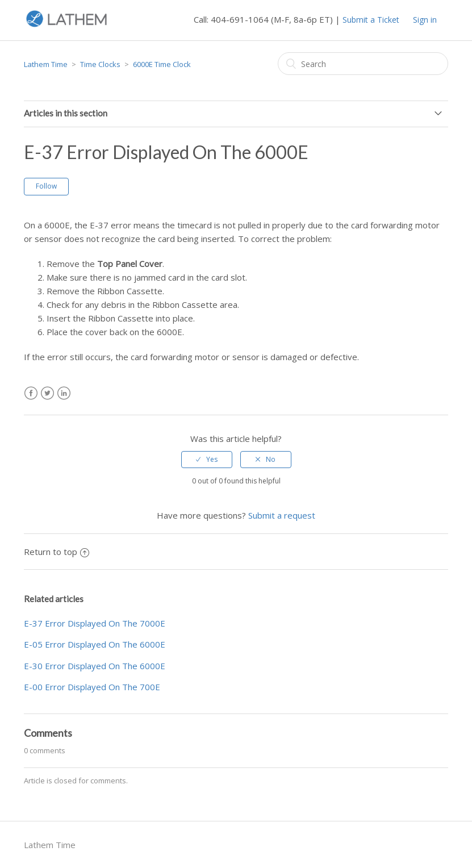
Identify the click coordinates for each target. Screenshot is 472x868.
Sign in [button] (425, 20)
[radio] (207, 460)
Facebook (31, 393)
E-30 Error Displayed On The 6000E (95, 666)
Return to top (57, 552)
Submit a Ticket (371, 20)
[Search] (363, 64)
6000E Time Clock (162, 64)
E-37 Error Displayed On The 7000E (95, 623)
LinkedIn (64, 393)
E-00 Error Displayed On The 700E (92, 687)
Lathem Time (46, 64)
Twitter (47, 393)
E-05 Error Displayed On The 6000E (95, 644)
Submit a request (282, 515)
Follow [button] (46, 186)
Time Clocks (100, 64)
